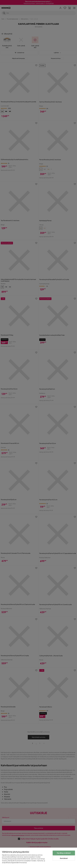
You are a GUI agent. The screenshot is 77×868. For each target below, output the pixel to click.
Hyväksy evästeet (64, 853)
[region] (38, 858)
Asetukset (64, 858)
